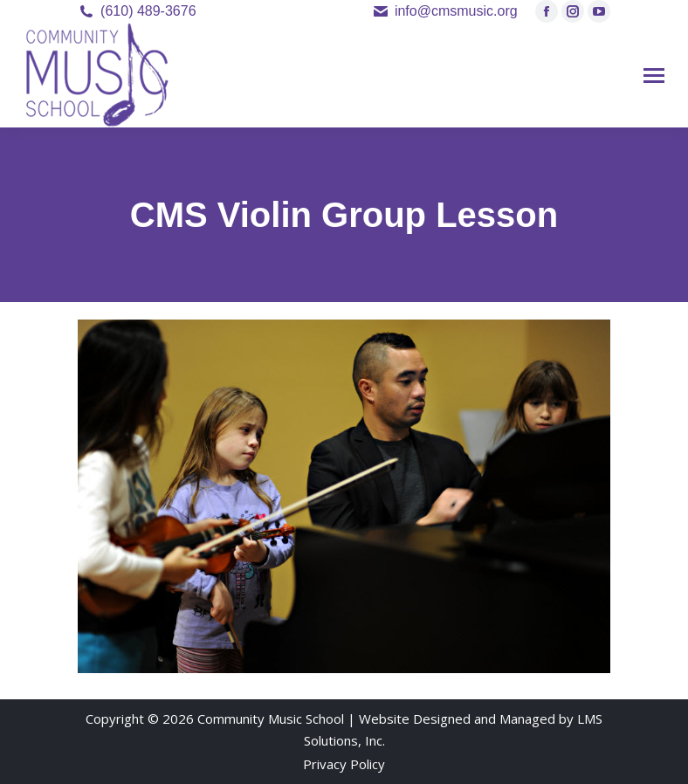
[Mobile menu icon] (654, 76)
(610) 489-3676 (148, 11)
